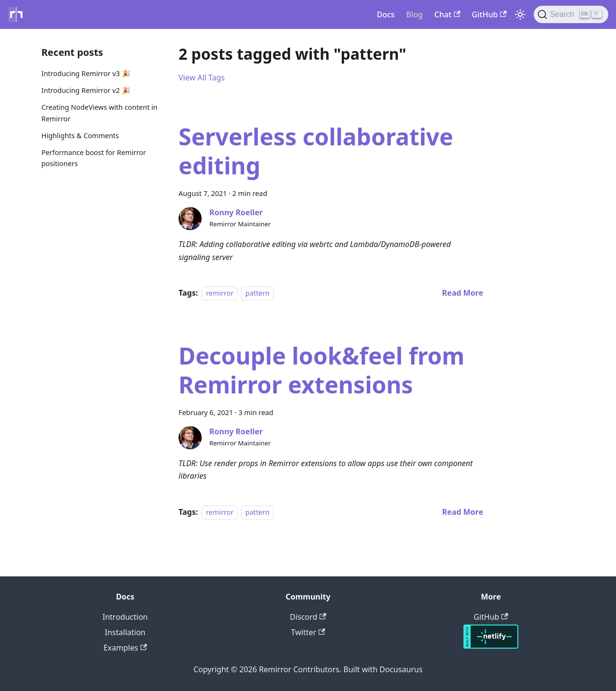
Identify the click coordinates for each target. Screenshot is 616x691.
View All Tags (202, 78)
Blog (414, 14)
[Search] (571, 14)
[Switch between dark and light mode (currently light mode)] (520, 14)
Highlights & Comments (80, 136)
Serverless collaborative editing (316, 151)
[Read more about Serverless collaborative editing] (463, 293)
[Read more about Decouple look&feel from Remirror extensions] (463, 512)
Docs (386, 14)
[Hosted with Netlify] (491, 646)
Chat (448, 14)
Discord (308, 617)
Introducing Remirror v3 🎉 (86, 73)
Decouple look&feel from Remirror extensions (321, 370)
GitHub (489, 14)
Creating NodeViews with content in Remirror (99, 113)
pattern (257, 293)
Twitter (308, 632)
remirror (220, 293)
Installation (125, 632)
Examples (125, 648)
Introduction (125, 617)
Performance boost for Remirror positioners (94, 158)
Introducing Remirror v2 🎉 (86, 90)
